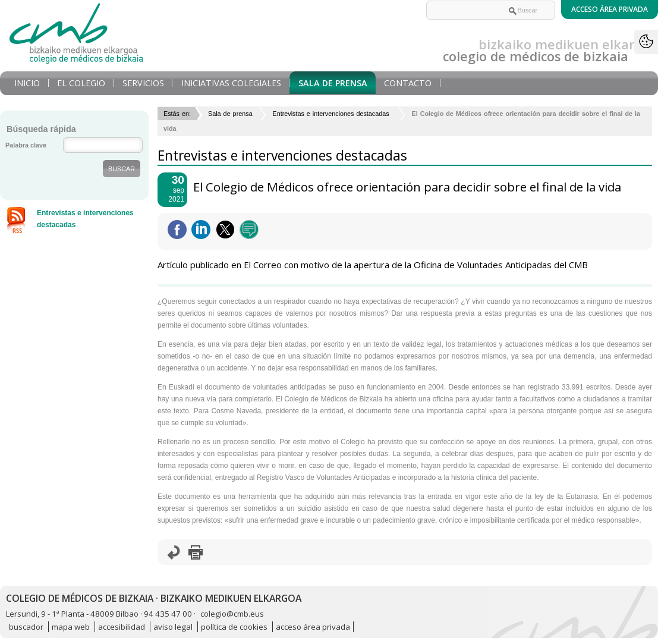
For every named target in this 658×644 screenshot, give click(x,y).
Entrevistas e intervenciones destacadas (332, 114)
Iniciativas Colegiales (231, 83)
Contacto (408, 83)
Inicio (27, 83)
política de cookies (234, 627)
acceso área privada (313, 627)
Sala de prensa (333, 83)
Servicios (143, 83)
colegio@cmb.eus (232, 614)
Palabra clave (26, 145)
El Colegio (81, 83)
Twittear (225, 230)
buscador (26, 627)
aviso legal (173, 627)
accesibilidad (122, 627)
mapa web (71, 627)
